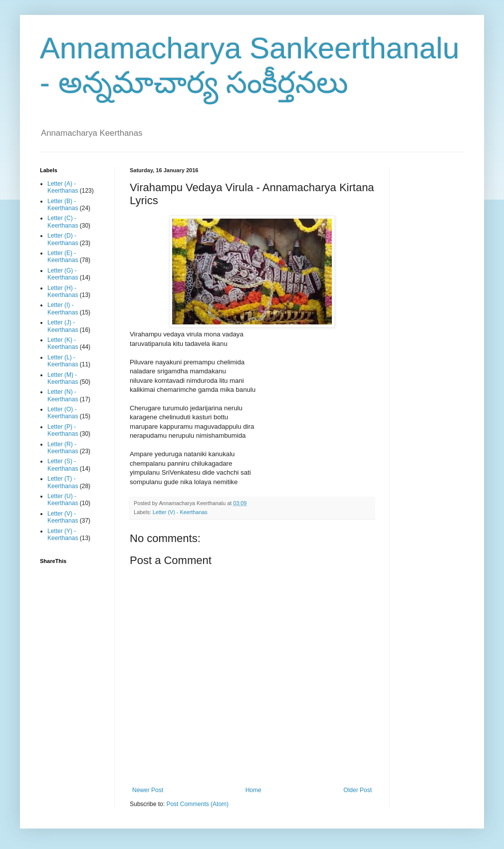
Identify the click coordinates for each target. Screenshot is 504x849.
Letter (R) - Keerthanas (63, 448)
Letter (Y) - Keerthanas (63, 535)
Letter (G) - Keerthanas (63, 274)
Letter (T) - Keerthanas (63, 482)
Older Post (358, 790)
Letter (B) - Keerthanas (63, 205)
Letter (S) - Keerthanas (63, 465)
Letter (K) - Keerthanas (63, 343)
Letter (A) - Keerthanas (63, 187)
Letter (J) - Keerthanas (63, 326)
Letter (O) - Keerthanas (63, 413)
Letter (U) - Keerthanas (63, 500)
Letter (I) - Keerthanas (63, 308)
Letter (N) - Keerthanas (63, 395)
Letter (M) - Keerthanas (63, 378)
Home (253, 790)
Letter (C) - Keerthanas (63, 222)
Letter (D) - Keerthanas (63, 239)
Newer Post (148, 790)
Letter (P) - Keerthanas (63, 430)
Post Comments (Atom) (197, 804)
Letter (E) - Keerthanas (63, 257)
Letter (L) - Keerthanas (63, 361)
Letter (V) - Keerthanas (180, 512)
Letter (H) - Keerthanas (63, 291)
